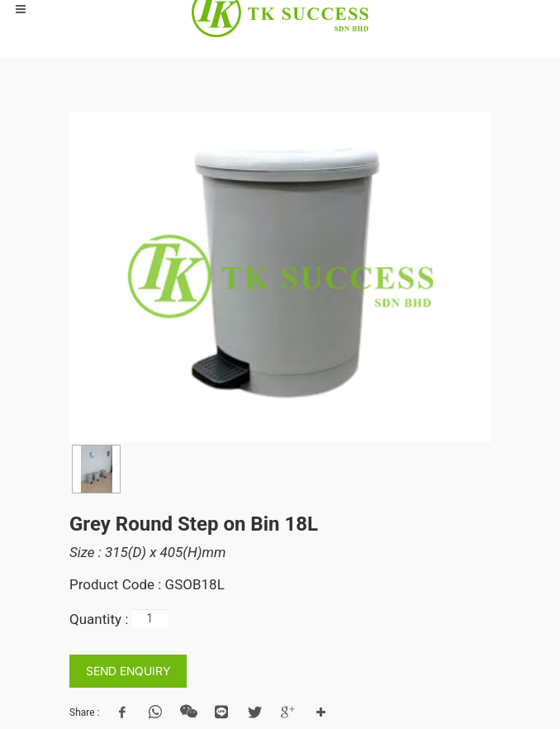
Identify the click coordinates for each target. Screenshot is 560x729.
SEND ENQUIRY (128, 671)
